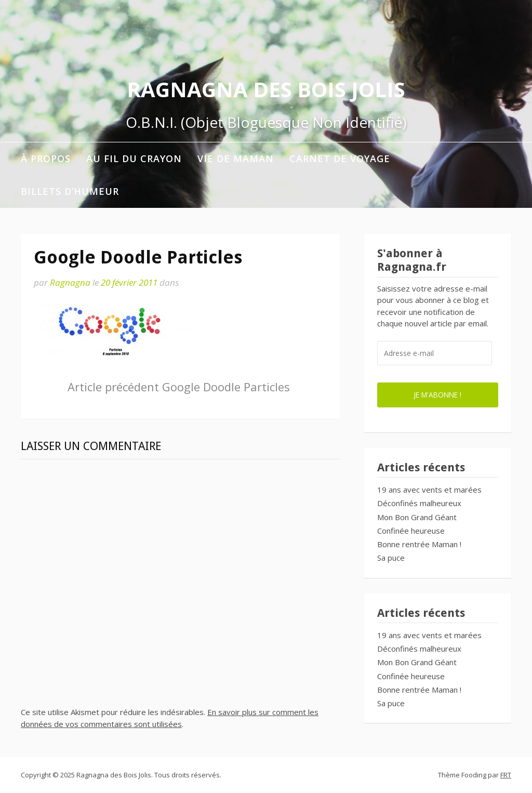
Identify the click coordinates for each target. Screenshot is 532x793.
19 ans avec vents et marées (429, 490)
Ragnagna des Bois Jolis (266, 89)
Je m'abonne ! (437, 395)
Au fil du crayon (134, 158)
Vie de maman (236, 158)
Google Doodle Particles (179, 387)
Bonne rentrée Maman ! (419, 544)
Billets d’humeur (70, 191)
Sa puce (391, 558)
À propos (46, 158)
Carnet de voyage (340, 158)
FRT (506, 775)
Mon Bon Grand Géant (417, 517)
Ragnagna (70, 282)
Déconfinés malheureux (419, 503)
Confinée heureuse (411, 531)
